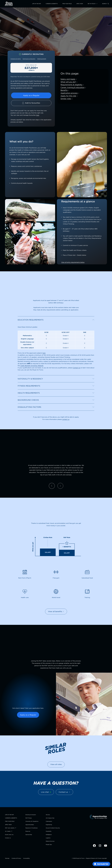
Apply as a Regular (31, 95)
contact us (66, 419)
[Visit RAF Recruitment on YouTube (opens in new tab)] (106, 847)
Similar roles (66, 99)
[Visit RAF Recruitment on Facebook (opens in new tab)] (95, 847)
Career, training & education (73, 87)
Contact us (64, 792)
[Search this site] (106, 4)
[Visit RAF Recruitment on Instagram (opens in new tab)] (100, 847)
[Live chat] (46, 792)
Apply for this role (68, 96)
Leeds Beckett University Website (32, 366)
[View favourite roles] (101, 864)
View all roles (56, 764)
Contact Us (77, 368)
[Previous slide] (52, 486)
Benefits (64, 90)
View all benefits (56, 611)
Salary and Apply (68, 79)
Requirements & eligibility (71, 85)
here (38, 115)
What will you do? (68, 82)
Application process (69, 93)
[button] (56, 320)
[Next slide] (60, 486)
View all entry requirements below (73, 262)
